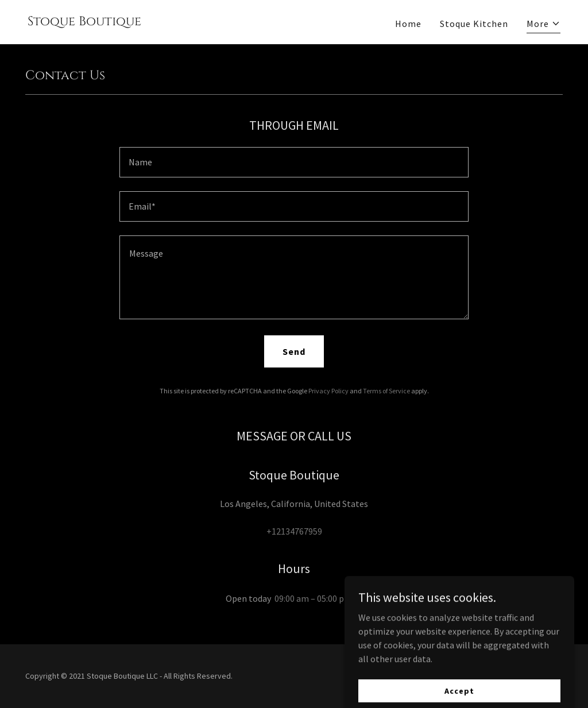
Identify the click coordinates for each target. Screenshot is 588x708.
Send (294, 351)
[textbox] (294, 162)
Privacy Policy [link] (328, 391)
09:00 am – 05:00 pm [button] (313, 598)
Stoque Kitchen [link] (474, 24)
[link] (84, 22)
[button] (543, 25)
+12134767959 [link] (294, 531)
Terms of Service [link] (386, 391)
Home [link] (408, 24)
